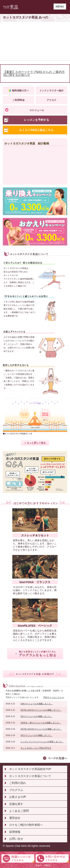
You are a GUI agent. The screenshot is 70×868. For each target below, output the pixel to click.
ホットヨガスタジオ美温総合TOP (30, 769)
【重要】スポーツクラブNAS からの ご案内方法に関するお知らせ (34, 73)
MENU (60, 6)
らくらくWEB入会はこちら (36, 130)
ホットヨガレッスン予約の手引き (36, 748)
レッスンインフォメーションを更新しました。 (42, 742)
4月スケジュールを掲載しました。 (36, 735)
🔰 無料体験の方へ (19, 91)
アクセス (52, 100)
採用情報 (15, 832)
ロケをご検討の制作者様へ (26, 825)
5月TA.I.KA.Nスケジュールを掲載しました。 (41, 710)
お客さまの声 (18, 797)
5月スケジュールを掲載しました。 (36, 716)
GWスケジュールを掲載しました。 (37, 704)
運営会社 (15, 818)
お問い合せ (16, 839)
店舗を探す (16, 804)
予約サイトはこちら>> (54, 697)
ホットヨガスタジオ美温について (30, 776)
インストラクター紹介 (52, 91)
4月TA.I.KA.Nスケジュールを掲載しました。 (41, 729)
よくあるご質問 (19, 811)
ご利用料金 (19, 100)
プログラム (16, 790)
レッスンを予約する (36, 120)
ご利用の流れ (18, 783)
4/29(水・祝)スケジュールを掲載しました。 (41, 723)
